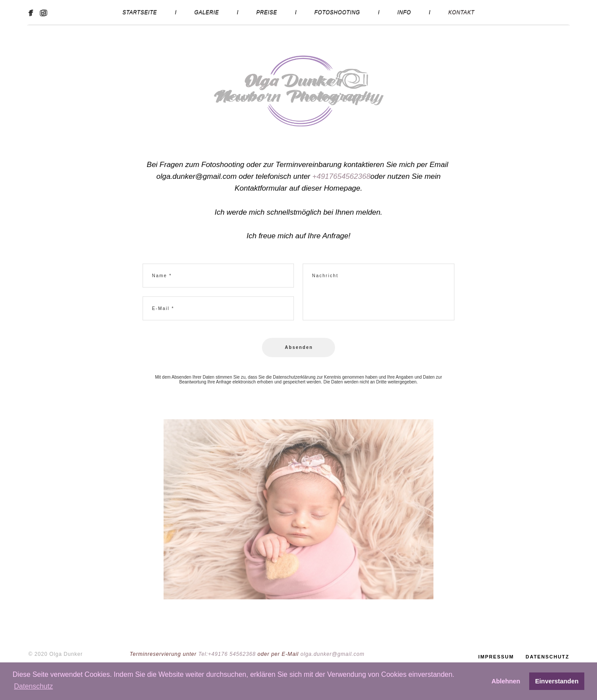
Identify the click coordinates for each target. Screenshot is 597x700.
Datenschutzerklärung (294, 380)
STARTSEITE (140, 12)
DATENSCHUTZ (548, 650)
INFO (404, 12)
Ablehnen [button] (506, 681)
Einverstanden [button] (557, 681)
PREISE (267, 12)
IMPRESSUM (496, 650)
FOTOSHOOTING (337, 12)
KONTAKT (461, 12)
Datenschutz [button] (33, 686)
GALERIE (206, 12)
